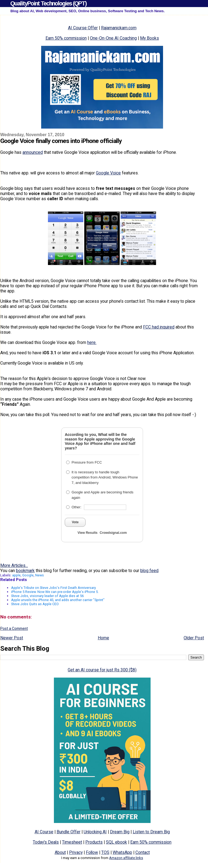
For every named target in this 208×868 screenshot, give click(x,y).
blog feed (149, 571)
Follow (92, 852)
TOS (105, 852)
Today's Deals (46, 842)
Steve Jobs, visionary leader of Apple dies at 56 (47, 596)
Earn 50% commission (66, 38)
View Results (87, 533)
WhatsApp (122, 852)
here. (92, 342)
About (60, 852)
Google (28, 575)
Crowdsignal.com (113, 533)
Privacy (76, 852)
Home (103, 638)
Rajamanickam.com (119, 28)
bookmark (25, 571)
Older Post (194, 638)
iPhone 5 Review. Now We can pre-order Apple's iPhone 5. (55, 592)
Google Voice (108, 173)
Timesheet (72, 842)
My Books (149, 38)
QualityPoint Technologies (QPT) (48, 3)
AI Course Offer (83, 28)
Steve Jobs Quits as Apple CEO (35, 604)
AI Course (44, 832)
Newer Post (12, 638)
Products (94, 842)
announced (33, 152)
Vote (75, 522)
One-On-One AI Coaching (113, 38)
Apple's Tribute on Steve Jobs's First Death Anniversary (53, 588)
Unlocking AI (95, 832)
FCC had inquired (159, 327)
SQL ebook (116, 842)
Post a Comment (14, 628)
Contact (143, 852)
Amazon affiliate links (126, 858)
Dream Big (120, 832)
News (40, 575)
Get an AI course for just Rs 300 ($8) (102, 670)
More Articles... (14, 565)
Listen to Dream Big (151, 832)
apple (16, 575)
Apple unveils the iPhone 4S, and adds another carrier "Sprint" (58, 600)
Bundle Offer (69, 832)
